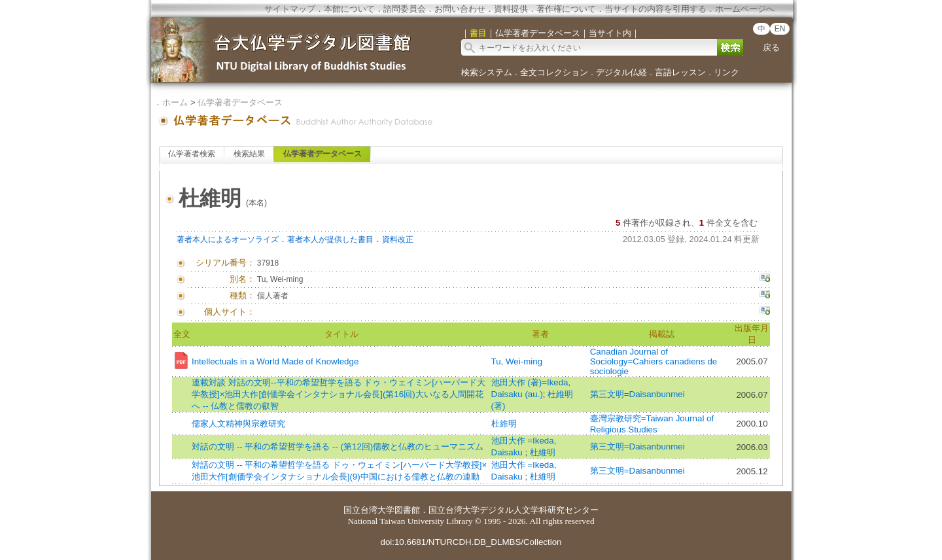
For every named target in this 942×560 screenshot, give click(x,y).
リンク (726, 72)
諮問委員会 (405, 9)
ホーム (175, 102)
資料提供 (511, 9)
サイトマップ (290, 9)
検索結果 (249, 154)
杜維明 (504, 424)
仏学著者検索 (192, 154)
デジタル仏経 (621, 72)
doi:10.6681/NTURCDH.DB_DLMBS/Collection (471, 542)
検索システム (487, 72)
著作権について (566, 9)
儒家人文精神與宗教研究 (238, 424)
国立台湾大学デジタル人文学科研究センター (514, 510)
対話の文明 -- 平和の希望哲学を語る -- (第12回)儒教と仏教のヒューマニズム (338, 446)
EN (780, 29)
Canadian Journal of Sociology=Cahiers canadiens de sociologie (654, 361)
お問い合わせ (460, 9)
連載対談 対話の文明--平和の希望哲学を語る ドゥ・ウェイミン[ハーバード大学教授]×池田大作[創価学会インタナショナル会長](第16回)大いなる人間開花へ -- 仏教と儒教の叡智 (339, 394)
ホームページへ (745, 9)
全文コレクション (554, 72)
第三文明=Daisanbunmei (637, 394)
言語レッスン (680, 72)
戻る (771, 47)
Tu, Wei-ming (517, 361)
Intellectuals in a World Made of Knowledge (275, 361)
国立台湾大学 (369, 510)
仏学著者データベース (240, 102)
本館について (349, 9)
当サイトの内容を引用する (655, 9)
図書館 (407, 510)
